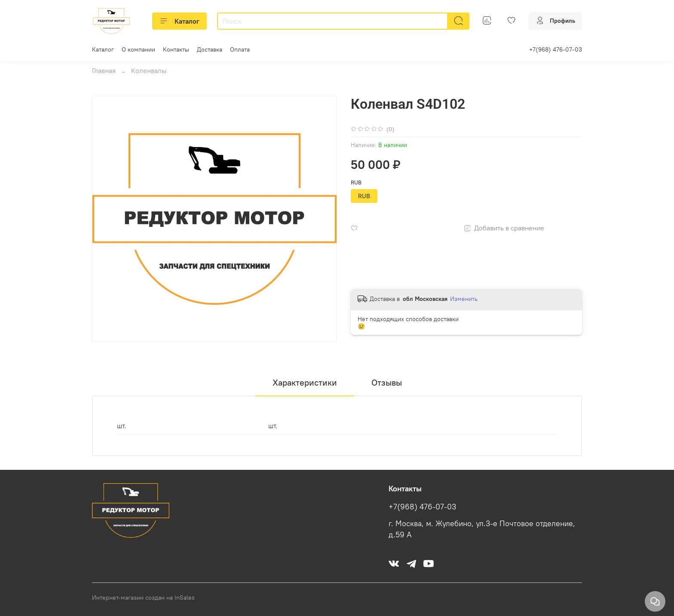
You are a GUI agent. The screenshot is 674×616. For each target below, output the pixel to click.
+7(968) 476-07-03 (556, 49)
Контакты (176, 49)
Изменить (464, 299)
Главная (104, 70)
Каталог (179, 21)
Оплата (240, 49)
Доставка (210, 49)
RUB (356, 182)
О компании (138, 49)
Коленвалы (149, 70)
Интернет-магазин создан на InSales (143, 598)
